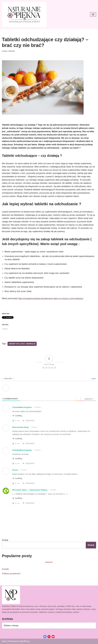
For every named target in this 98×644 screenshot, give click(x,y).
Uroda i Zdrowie (8, 51)
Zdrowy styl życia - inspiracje (22, 344)
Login (93, 378)
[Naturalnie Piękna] (24, 15)
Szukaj (5, 540)
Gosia (15, 470)
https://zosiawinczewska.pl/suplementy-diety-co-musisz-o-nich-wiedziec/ (51, 298)
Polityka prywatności (11, 574)
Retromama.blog (20, 427)
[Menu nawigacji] (93, 14)
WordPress (25, 641)
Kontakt (5, 569)
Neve (4, 641)
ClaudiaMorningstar (22, 407)
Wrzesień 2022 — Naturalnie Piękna (30, 490)
